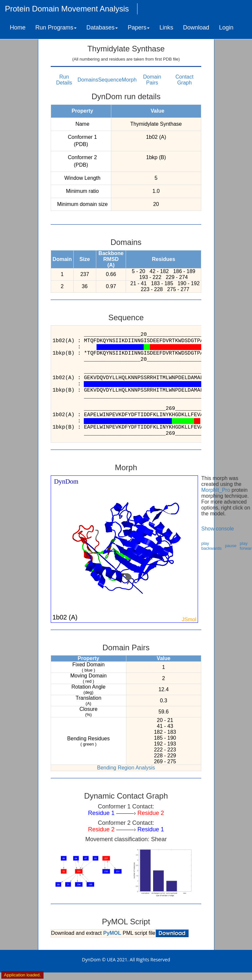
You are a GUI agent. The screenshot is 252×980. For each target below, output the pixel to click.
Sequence (110, 80)
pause (231, 546)
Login (226, 28)
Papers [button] (139, 28)
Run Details (64, 80)
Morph (129, 80)
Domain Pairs (152, 80)
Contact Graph (184, 80)
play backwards (211, 546)
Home (18, 28)
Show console (218, 529)
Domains (88, 80)
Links (166, 28)
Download (196, 28)
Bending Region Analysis (126, 768)
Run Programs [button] (56, 28)
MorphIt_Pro (216, 490)
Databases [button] (102, 28)
